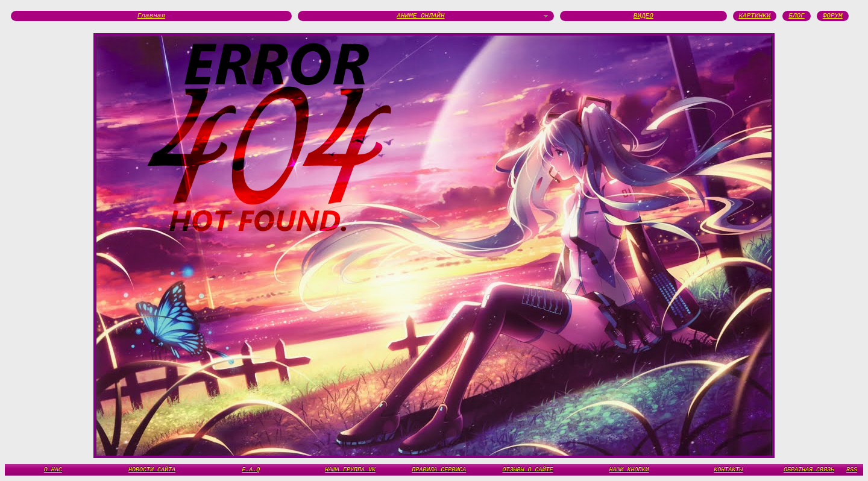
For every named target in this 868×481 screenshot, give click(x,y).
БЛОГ (796, 16)
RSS (852, 470)
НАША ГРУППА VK (350, 470)
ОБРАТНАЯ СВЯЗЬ (809, 470)
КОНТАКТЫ (728, 470)
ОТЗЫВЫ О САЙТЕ (528, 470)
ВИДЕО (643, 16)
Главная (151, 16)
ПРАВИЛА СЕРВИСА (439, 470)
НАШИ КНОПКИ (629, 470)
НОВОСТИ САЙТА (152, 470)
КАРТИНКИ (755, 16)
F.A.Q (251, 470)
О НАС (53, 470)
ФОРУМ (833, 16)
